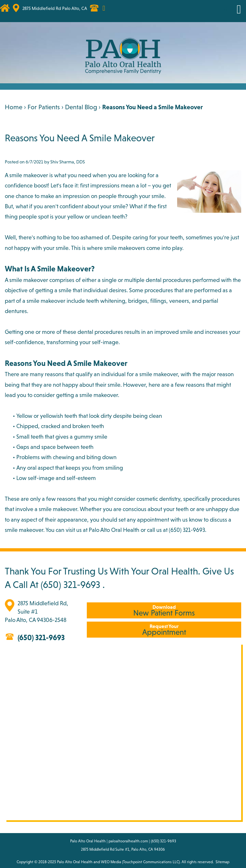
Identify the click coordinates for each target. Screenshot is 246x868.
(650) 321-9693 (70, 584)
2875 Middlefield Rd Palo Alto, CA (55, 8)
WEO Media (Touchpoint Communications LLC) (140, 862)
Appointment (164, 630)
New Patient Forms (164, 611)
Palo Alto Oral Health (75, 862)
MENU (231, 9)
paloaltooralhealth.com (128, 841)
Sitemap (222, 862)
